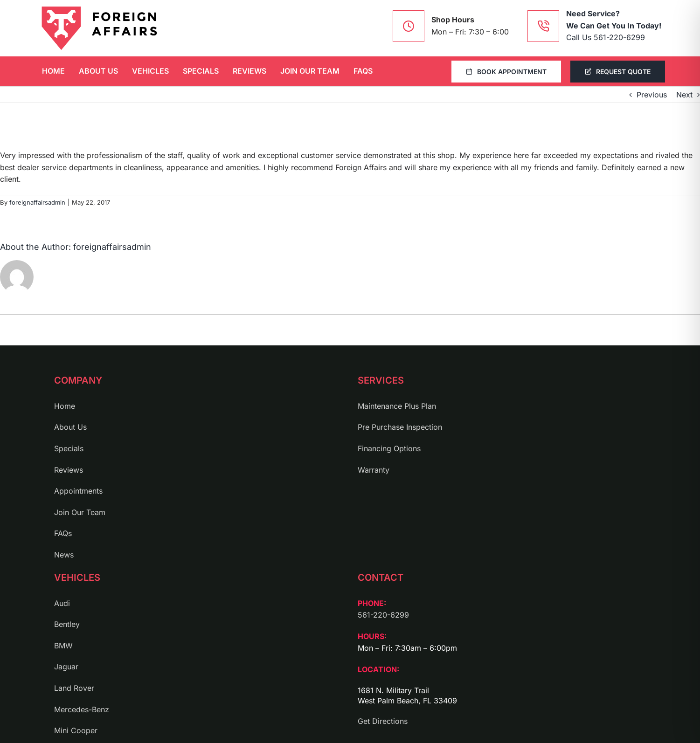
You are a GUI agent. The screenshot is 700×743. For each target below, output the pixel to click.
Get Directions (383, 721)
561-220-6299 (383, 615)
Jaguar (66, 667)
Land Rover (74, 688)
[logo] (99, 28)
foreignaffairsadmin (37, 202)
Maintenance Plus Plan (397, 406)
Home (65, 406)
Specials (69, 448)
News (64, 555)
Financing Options (389, 448)
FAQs (63, 533)
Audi (62, 603)
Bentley (67, 624)
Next (684, 95)
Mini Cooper (76, 730)
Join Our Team (80, 512)
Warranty (374, 470)
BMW (63, 646)
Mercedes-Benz (82, 709)
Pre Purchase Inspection (400, 427)
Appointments (78, 491)
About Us (70, 427)
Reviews (69, 470)
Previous (652, 95)
